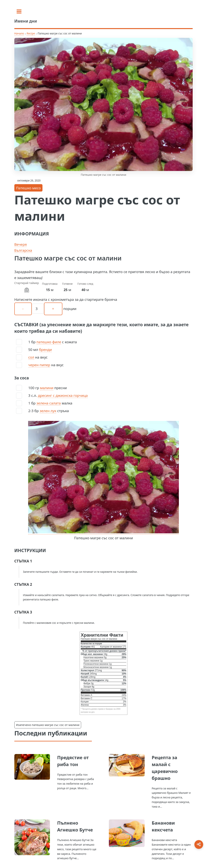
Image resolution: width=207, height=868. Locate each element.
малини (47, 388)
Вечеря (21, 244)
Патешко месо (28, 188)
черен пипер (39, 365)
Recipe (31, 33)
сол (31, 357)
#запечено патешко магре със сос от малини (48, 725)
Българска (23, 250)
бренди (45, 349)
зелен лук (48, 411)
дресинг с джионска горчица (63, 395)
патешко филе (49, 342)
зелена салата (49, 403)
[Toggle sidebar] (19, 11)
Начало (19, 33)
